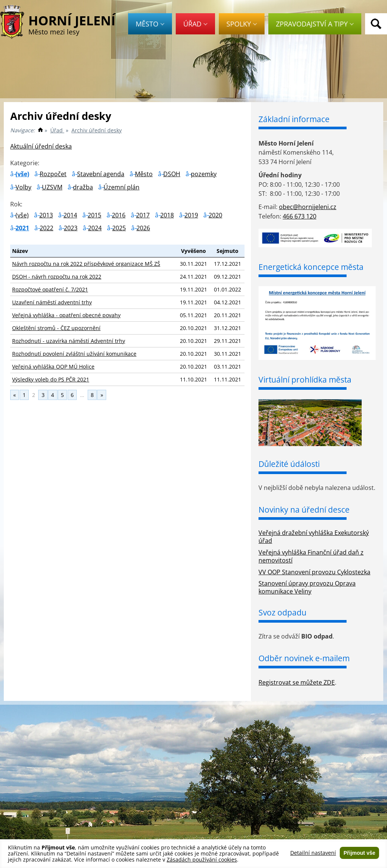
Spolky (242, 24)
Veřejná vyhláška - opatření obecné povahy (66, 315)
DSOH (172, 174)
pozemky (204, 174)
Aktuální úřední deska (41, 146)
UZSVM (52, 187)
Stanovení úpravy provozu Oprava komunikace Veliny (307, 587)
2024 (95, 228)
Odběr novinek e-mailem (304, 658)
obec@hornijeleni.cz (308, 207)
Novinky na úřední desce (304, 510)
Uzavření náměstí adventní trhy (52, 302)
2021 (22, 228)
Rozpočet (53, 174)
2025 (119, 228)
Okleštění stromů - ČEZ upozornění (56, 328)
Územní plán (122, 187)
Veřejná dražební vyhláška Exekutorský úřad (314, 537)
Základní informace (294, 119)
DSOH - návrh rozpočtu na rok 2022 (57, 277)
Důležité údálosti (289, 464)
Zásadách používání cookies (202, 859)
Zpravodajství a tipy (315, 24)
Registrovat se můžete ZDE (297, 682)
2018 (167, 215)
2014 (70, 215)
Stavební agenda (101, 174)
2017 (143, 215)
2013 (46, 215)
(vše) (22, 174)
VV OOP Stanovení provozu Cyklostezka (314, 572)
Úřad (195, 24)
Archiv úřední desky (97, 130)
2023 (71, 228)
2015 (94, 215)
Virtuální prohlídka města (305, 380)
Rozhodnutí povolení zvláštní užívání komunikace (74, 354)
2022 (46, 228)
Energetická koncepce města (311, 267)
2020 (215, 215)
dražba (83, 187)
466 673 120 (300, 216)
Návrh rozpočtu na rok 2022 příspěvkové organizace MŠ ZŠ (86, 264)
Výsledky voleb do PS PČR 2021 (51, 379)
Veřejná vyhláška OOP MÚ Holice (53, 367)
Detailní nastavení (313, 853)
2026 (143, 228)
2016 (119, 215)
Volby (23, 187)
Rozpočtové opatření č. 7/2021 (50, 289)
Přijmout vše (359, 853)
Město (150, 24)
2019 (191, 215)
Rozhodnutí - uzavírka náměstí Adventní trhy (69, 341)
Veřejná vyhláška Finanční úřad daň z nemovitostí (311, 556)
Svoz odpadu (283, 612)
